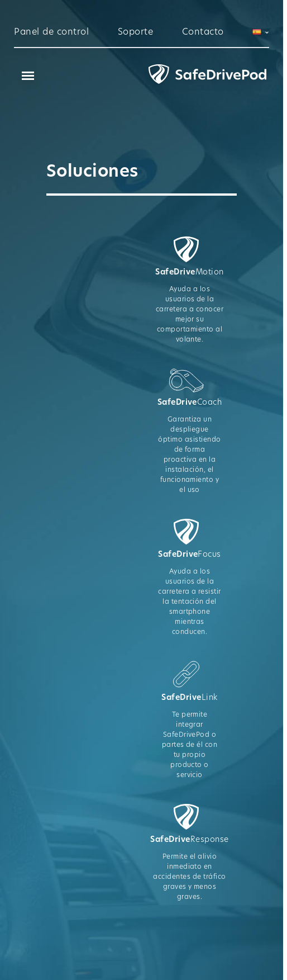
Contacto (203, 32)
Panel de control (51, 32)
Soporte (135, 32)
